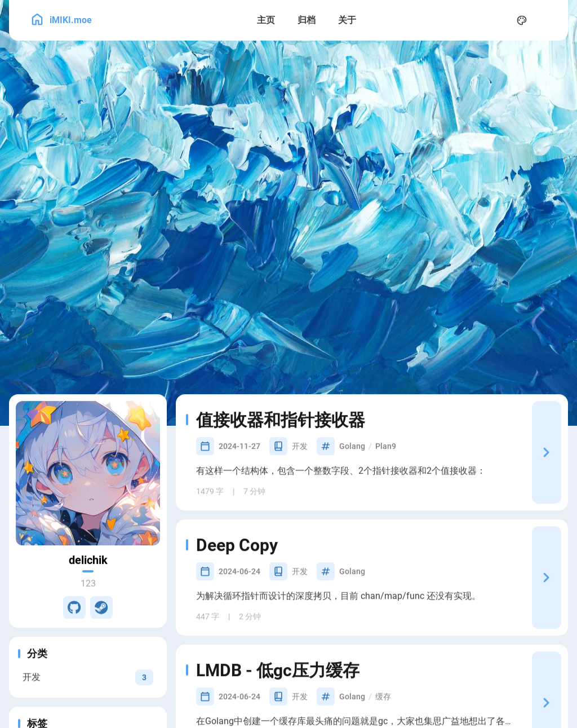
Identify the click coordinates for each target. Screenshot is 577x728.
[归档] (307, 20)
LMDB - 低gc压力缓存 (286, 692)
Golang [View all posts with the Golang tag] (352, 467)
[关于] (347, 20)
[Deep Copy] (547, 599)
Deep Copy (245, 566)
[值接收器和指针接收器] (547, 474)
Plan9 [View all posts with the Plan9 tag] (386, 467)
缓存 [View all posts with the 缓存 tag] (383, 718)
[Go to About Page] (88, 495)
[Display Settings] (522, 20)
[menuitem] (547, 20)
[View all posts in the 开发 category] (88, 698)
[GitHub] (74, 629)
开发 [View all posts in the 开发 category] (300, 467)
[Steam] (101, 629)
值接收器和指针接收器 (288, 441)
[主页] (266, 20)
